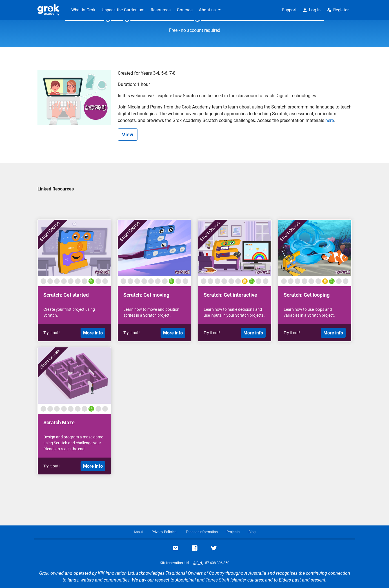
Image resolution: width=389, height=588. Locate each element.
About (138, 532)
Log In (312, 10)
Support (289, 10)
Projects (233, 532)
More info (93, 333)
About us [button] (207, 10)
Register (338, 10)
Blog (252, 532)
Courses (185, 10)
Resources (161, 10)
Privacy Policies (164, 532)
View (128, 135)
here (330, 120)
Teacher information (202, 532)
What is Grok (83, 10)
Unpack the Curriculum (123, 10)
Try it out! (52, 333)
